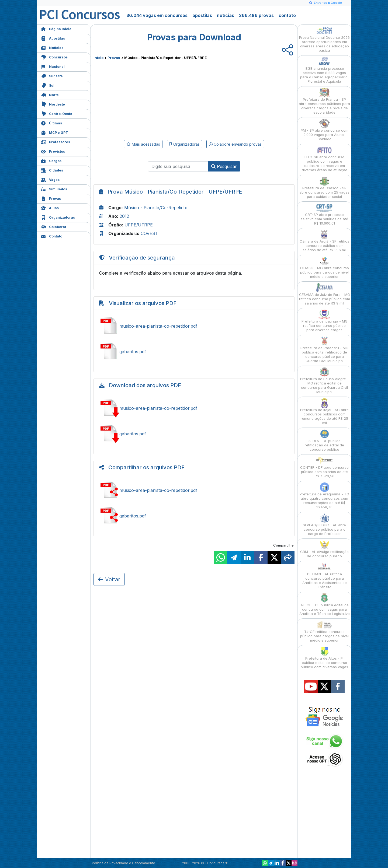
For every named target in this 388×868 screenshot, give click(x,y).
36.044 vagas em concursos (157, 15)
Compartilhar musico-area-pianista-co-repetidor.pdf (194, 490)
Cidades (52, 170)
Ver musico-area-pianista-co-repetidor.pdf (194, 326)
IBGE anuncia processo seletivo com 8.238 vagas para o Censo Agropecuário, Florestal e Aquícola (324, 70)
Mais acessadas (143, 144)
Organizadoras (58, 217)
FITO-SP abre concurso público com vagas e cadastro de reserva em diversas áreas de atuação (325, 159)
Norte (50, 94)
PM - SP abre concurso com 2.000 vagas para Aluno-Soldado (325, 130)
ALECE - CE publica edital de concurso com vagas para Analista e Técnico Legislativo (325, 605)
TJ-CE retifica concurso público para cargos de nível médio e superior (324, 631)
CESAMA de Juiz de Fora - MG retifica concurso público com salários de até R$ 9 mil (325, 294)
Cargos (51, 160)
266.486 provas (256, 15)
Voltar (109, 579)
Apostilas (53, 38)
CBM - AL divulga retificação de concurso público (324, 549)
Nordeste (53, 104)
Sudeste (52, 76)
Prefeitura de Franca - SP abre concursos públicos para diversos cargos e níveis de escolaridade (324, 101)
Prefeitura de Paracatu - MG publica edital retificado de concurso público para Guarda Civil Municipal (324, 350)
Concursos (54, 57)
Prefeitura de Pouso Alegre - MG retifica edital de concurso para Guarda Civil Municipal (324, 381)
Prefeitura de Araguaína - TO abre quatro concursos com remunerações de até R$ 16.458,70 (324, 496)
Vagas (50, 179)
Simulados (54, 189)
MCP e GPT (54, 132)
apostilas (202, 15)
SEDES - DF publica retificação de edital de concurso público (324, 440)
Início (98, 58)
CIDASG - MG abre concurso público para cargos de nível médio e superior (325, 267)
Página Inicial (57, 28)
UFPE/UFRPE (139, 225)
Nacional (53, 66)
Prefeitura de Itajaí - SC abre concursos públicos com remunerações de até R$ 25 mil (324, 412)
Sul (48, 85)
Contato (51, 236)
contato (287, 15)
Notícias (52, 47)
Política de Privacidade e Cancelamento (124, 863)
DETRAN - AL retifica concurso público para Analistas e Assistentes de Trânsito (325, 576)
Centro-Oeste (56, 113)
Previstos (53, 151)
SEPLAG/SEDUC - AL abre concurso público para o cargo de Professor (324, 525)
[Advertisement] (150, 99)
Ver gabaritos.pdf (194, 352)
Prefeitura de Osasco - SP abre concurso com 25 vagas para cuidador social (324, 188)
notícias (226, 15)
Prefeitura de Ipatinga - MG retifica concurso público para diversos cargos (325, 321)
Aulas (50, 207)
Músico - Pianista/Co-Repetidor (156, 208)
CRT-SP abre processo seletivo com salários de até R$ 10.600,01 (324, 214)
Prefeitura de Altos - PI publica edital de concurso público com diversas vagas (324, 658)
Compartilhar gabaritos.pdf (194, 516)
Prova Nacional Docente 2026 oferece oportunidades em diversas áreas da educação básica (324, 39)
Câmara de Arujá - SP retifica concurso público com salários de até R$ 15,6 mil (325, 241)
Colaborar (54, 226)
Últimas (51, 123)
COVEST (149, 233)
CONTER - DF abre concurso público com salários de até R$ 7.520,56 (324, 467)
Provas (51, 198)
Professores (55, 141)
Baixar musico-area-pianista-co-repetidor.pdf (194, 408)
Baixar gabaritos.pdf (194, 434)
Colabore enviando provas (235, 144)
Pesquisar (224, 166)
